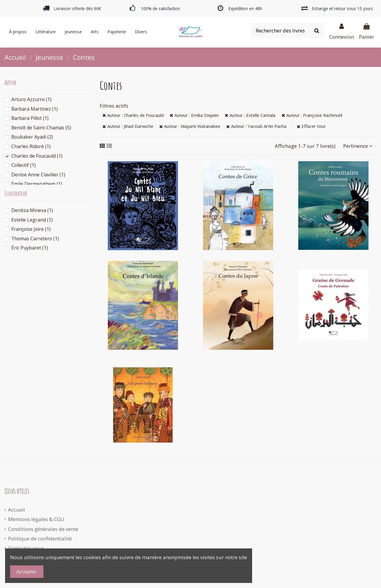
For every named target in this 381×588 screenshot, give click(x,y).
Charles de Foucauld (37, 156)
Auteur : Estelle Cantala (250, 115)
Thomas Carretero (35, 239)
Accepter (27, 571)
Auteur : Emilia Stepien (194, 115)
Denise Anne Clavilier (38, 175)
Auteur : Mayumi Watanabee (190, 126)
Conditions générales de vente (43, 529)
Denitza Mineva (32, 210)
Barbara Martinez (35, 109)
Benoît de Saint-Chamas (41, 128)
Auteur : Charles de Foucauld (133, 115)
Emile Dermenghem (37, 184)
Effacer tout (311, 126)
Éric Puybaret (30, 248)
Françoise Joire (31, 229)
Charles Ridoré (31, 146)
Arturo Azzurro (31, 99)
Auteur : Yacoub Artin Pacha (256, 126)
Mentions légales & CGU (36, 519)
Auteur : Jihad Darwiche (128, 126)
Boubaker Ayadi (32, 137)
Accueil (17, 510)
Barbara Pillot (30, 118)
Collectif (24, 165)
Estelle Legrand (32, 220)
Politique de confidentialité (40, 538)
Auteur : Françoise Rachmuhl (312, 115)
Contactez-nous (26, 548)
